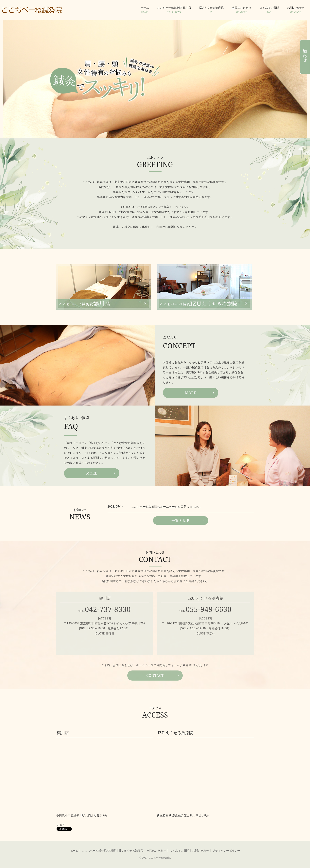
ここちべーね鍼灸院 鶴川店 (174, 10)
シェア (61, 825)
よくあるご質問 (269, 10)
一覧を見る (181, 520)
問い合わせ (305, 53)
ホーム (145, 10)
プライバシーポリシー (226, 851)
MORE (191, 393)
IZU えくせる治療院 (211, 10)
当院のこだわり (242, 10)
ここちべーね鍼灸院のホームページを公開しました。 (166, 507)
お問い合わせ (296, 10)
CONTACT (155, 675)
